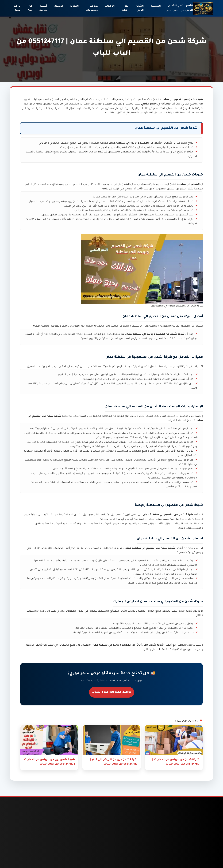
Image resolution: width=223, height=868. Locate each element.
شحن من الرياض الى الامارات (96, 843)
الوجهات (110, 6)
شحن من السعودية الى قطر (131, 848)
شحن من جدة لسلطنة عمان (64, 864)
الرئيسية (156, 6)
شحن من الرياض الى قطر (96, 853)
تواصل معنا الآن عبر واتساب (112, 692)
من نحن (30, 8)
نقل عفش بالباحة (27, 853)
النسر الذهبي (178, 611)
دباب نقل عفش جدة (26, 836)
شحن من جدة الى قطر (62, 853)
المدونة (74, 6)
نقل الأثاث (125, 8)
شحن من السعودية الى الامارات (131, 838)
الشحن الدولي (140, 8)
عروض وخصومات (92, 8)
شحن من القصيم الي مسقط (183, 416)
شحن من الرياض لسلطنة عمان (98, 864)
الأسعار (59, 6)
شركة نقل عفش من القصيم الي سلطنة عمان (158, 317)
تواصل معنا (17, 8)
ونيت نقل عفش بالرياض (28, 845)
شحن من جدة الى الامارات (62, 843)
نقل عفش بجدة (28, 860)
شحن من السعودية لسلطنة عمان (131, 859)
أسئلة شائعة (43, 8)
